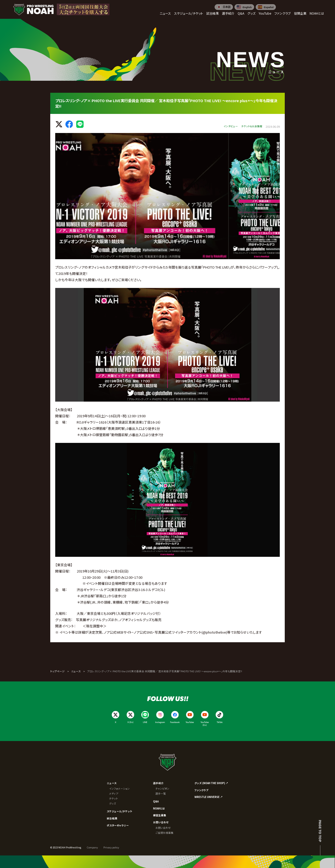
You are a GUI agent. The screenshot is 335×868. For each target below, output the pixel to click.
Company (92, 847)
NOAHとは (159, 808)
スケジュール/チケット (119, 811)
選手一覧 (161, 794)
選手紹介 (158, 783)
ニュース (76, 671)
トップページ (57, 671)
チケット (114, 798)
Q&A (156, 801)
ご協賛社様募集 (164, 833)
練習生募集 (160, 815)
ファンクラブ (201, 790)
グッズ (113, 803)
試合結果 (112, 818)
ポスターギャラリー (118, 825)
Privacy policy (111, 847)
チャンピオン (162, 789)
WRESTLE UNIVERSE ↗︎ (209, 797)
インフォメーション (119, 789)
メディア (114, 794)
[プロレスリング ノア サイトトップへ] (33, 10)
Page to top (320, 831)
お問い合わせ (161, 822)
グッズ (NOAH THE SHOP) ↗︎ (211, 783)
